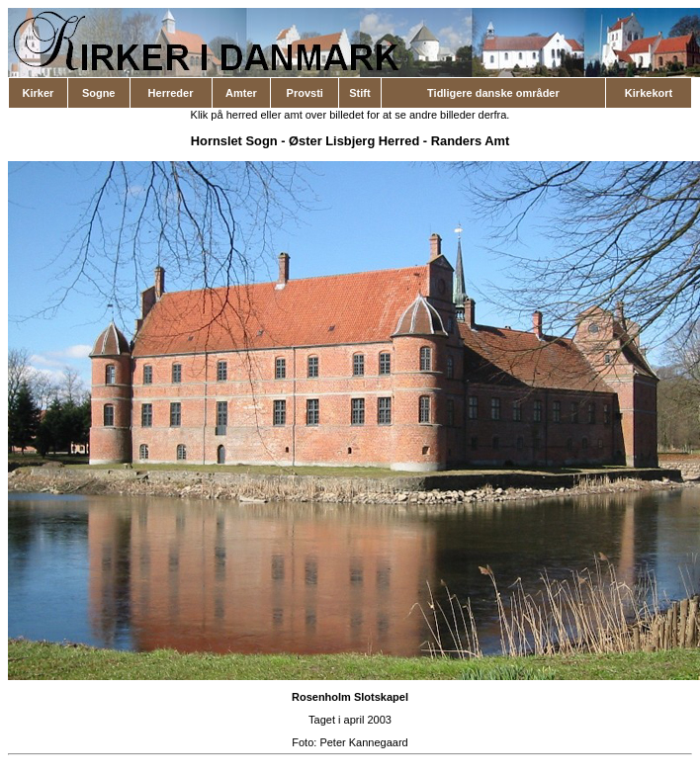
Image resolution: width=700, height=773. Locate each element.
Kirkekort (649, 93)
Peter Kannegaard (363, 742)
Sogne (99, 93)
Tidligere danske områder (493, 93)
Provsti (305, 93)
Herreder (171, 93)
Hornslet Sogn (234, 141)
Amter (241, 93)
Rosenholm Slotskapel (350, 697)
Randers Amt (471, 141)
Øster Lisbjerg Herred (354, 141)
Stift (359, 93)
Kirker (39, 93)
